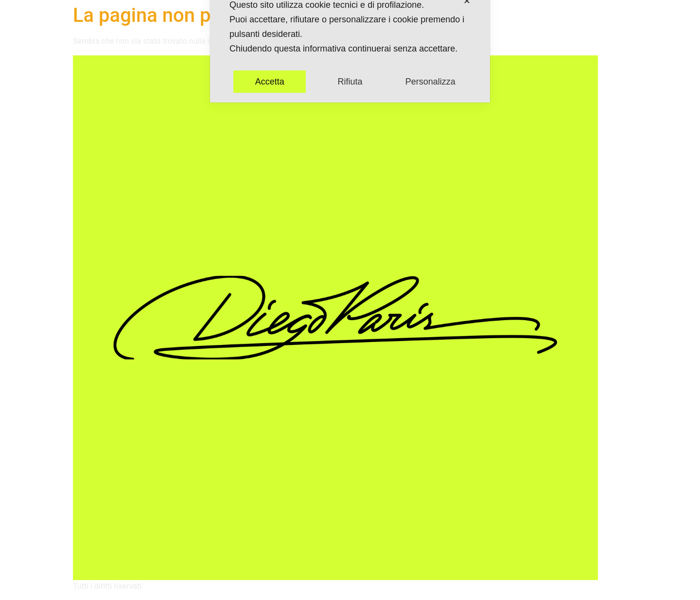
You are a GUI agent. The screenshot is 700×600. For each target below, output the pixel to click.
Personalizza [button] (430, 53)
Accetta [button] (270, 53)
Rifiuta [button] (350, 53)
